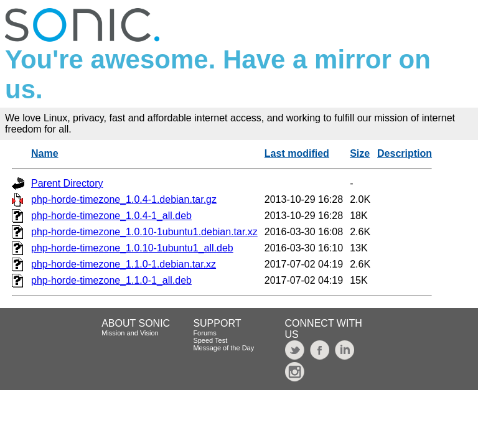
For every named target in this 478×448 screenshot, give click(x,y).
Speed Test (210, 340)
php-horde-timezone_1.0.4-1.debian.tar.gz (124, 199)
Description (405, 153)
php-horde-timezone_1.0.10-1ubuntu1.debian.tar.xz (144, 232)
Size (360, 153)
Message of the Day (223, 348)
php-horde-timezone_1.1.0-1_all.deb (111, 280)
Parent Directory (67, 183)
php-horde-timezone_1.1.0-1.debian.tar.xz (124, 264)
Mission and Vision (130, 333)
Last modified (297, 153)
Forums (204, 333)
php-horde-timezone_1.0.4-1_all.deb (111, 216)
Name (45, 153)
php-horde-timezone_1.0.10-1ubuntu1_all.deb (132, 248)
